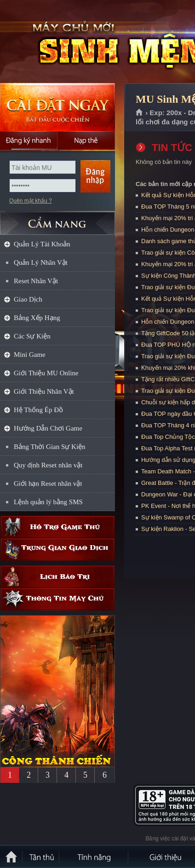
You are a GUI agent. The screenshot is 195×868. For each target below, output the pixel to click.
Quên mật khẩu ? (31, 201)
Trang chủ (140, 113)
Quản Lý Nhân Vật (41, 262)
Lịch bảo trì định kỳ (57, 577)
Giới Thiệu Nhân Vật (44, 391)
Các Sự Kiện (32, 336)
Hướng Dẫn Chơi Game (48, 428)
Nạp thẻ (86, 140)
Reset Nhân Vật (36, 281)
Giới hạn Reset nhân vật (48, 484)
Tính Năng (94, 856)
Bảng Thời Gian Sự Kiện (50, 447)
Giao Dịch (28, 299)
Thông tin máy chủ (57, 599)
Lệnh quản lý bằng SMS (48, 502)
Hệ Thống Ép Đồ (38, 410)
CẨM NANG (57, 219)
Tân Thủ (41, 856)
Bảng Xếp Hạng (37, 318)
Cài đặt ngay (57, 107)
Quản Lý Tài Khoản (42, 244)
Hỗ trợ (57, 527)
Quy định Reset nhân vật (48, 465)
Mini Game (30, 355)
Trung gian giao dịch (57, 550)
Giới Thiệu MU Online (46, 373)
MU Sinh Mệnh (66, 42)
